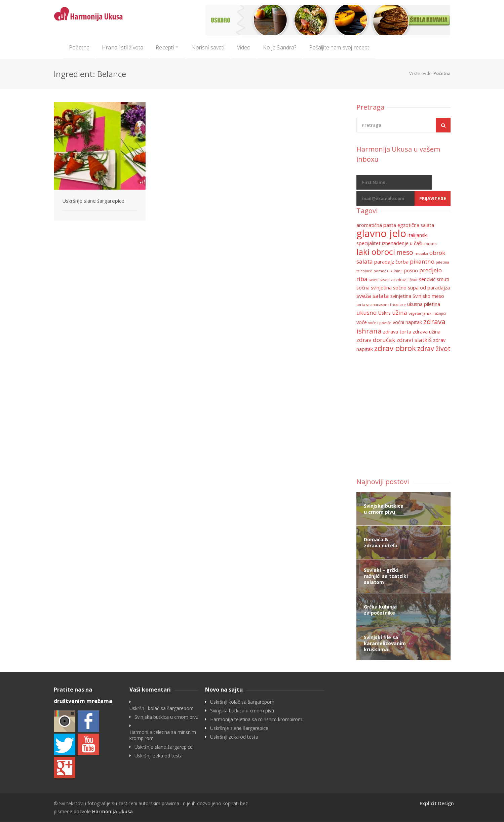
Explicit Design (437, 804)
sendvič (427, 280)
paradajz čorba (391, 262)
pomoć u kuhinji (388, 271)
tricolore (398, 305)
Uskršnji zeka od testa (159, 756)
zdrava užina (427, 332)
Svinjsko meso (428, 296)
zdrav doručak (376, 340)
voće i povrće (380, 323)
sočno (400, 288)
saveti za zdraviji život (399, 280)
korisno (430, 244)
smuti (443, 280)
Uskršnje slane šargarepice (93, 201)
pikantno (422, 262)
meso (405, 253)
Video (244, 47)
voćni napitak (407, 323)
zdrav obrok (395, 348)
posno (411, 271)
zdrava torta (397, 332)
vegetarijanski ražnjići (427, 314)
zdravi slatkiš (414, 340)
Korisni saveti (208, 47)
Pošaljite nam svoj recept (339, 47)
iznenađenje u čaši (402, 244)
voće (362, 323)
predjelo (431, 270)
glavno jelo (381, 234)
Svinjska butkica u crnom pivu (166, 717)
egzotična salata (416, 225)
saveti (374, 280)
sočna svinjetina (374, 288)
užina (400, 313)
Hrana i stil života (123, 47)
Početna (79, 47)
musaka (421, 254)
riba (362, 279)
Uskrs (384, 313)
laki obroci (376, 252)
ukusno (366, 313)
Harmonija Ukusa (112, 812)
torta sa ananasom (373, 305)
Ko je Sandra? (280, 47)
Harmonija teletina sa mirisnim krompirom (163, 736)
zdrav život (434, 349)
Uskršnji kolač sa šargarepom (162, 709)
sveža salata (373, 296)
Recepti (165, 47)
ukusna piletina (424, 304)
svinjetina (401, 296)
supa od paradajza (429, 288)
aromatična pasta (376, 225)
